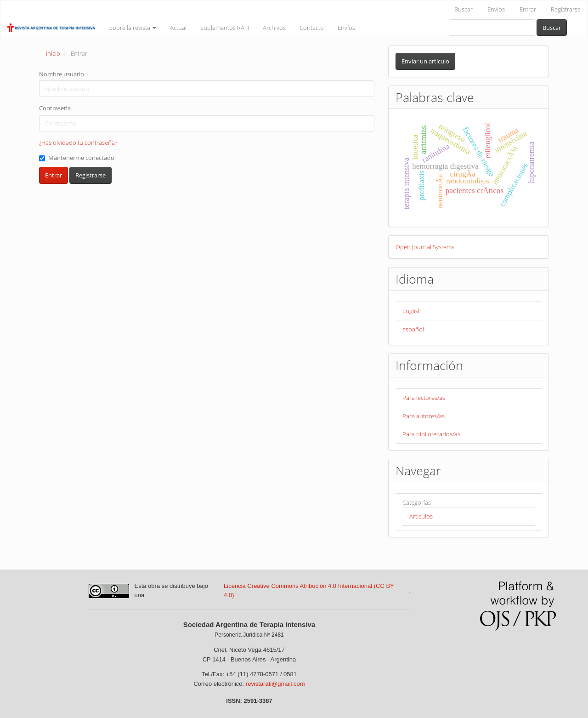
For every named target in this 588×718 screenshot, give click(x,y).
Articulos (421, 516)
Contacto (312, 28)
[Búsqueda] (492, 28)
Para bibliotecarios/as (431, 434)
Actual (178, 28)
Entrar (528, 9)
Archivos (274, 28)
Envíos (496, 9)
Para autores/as (424, 416)
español (413, 329)
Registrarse (566, 9)
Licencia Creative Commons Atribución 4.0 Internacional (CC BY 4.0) (309, 591)
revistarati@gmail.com (275, 684)
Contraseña (55, 108)
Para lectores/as (424, 398)
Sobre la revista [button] (133, 28)
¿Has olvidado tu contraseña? (78, 142)
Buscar (464, 9)
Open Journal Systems (425, 247)
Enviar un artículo (425, 61)
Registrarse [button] (90, 175)
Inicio (53, 53)
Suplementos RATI (225, 28)
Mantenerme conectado (77, 158)
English (412, 311)
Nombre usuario (62, 74)
